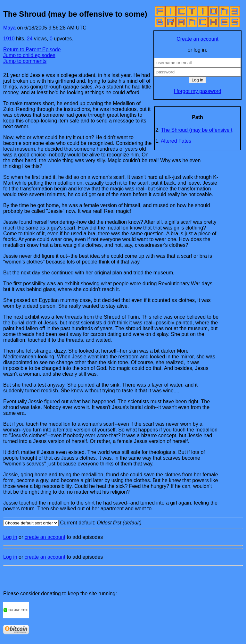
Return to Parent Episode (32, 50)
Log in (10, 537)
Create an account (197, 39)
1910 (9, 39)
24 (30, 39)
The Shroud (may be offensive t (197, 130)
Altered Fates (176, 141)
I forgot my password (197, 91)
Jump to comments (25, 61)
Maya (9, 28)
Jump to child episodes (29, 55)
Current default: (123, 523)
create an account (45, 537)
